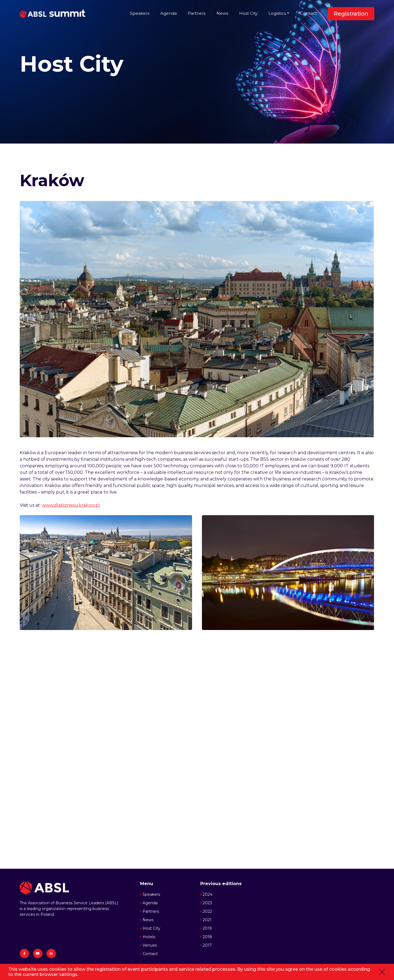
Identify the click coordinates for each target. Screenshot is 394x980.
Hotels (149, 937)
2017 (207, 945)
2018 (207, 937)
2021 (207, 920)
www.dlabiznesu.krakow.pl (71, 505)
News (222, 13)
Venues (150, 945)
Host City (248, 13)
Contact (308, 13)
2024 (208, 894)
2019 (207, 928)
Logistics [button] (277, 13)
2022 (207, 911)
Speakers (140, 13)
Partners (197, 13)
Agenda (169, 13)
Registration (351, 14)
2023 (207, 903)
